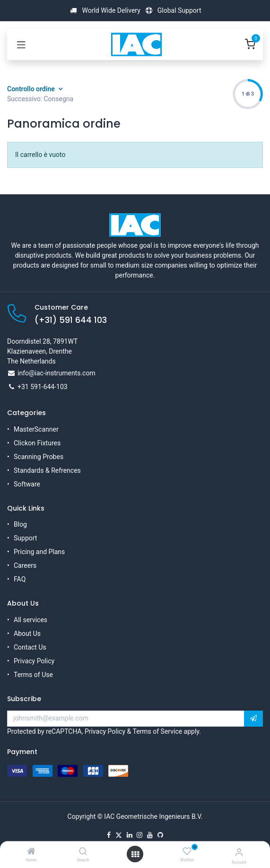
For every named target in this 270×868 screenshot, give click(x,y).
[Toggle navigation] (21, 44)
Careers (25, 565)
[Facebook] (109, 835)
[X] (119, 835)
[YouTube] (150, 835)
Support (25, 538)
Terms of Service (157, 731)
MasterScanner (36, 429)
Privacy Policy (34, 661)
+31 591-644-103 (43, 387)
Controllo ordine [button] (32, 89)
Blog (20, 524)
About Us (27, 634)
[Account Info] (239, 852)
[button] (253, 719)
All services (30, 620)
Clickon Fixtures (37, 443)
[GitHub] (160, 835)
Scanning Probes (39, 457)
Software (27, 484)
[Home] (31, 852)
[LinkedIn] (130, 835)
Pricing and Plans (39, 552)
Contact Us (30, 647)
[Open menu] (135, 854)
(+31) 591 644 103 (71, 320)
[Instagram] (139, 835)
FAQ (20, 579)
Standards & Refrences (47, 470)
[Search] (83, 852)
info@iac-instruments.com (57, 373)
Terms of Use (33, 675)
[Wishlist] (187, 851)
